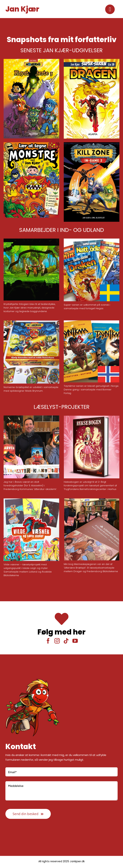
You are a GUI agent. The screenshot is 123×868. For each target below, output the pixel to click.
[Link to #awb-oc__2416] (110, 9)
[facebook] (48, 641)
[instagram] (57, 641)
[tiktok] (66, 641)
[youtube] (75, 641)
